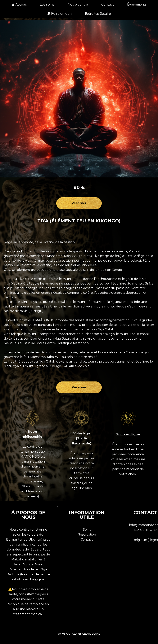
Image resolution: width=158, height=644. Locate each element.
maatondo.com (86, 634)
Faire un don (59, 14)
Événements (137, 5)
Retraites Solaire (98, 14)
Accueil (19, 5)
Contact (108, 5)
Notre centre (78, 5)
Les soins (47, 5)
